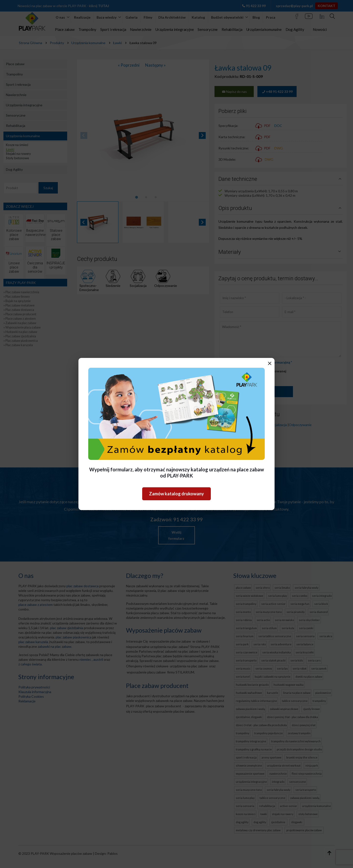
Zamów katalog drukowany (176, 494)
